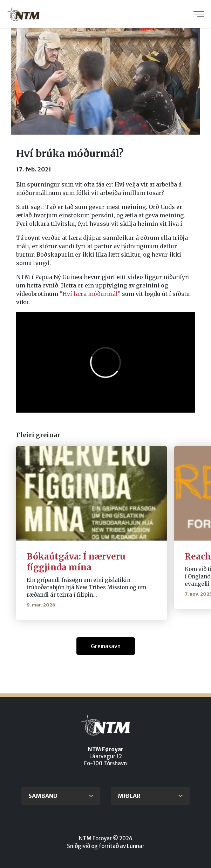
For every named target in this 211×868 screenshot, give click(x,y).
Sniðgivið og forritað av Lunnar (106, 846)
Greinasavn (106, 646)
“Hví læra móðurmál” (90, 294)
